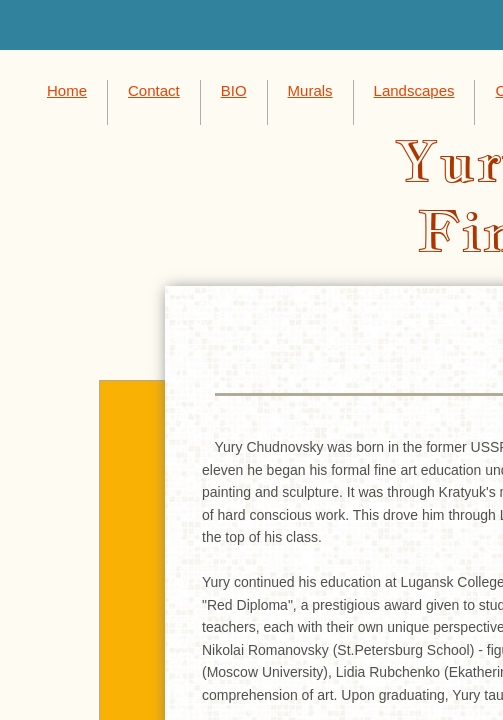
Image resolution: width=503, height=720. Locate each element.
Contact (154, 90)
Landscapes (414, 90)
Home (67, 90)
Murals (310, 90)
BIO (234, 90)
